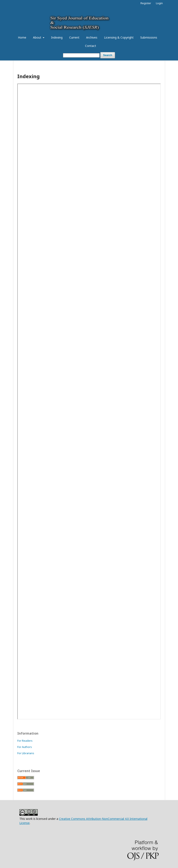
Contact (91, 46)
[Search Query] (81, 55)
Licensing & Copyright (119, 37)
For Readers (25, 741)
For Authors (25, 747)
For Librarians (26, 753)
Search (108, 55)
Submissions (149, 37)
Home (22, 37)
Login (159, 3)
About (38, 37)
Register (146, 3)
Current (74, 37)
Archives (92, 37)
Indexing (57, 37)
